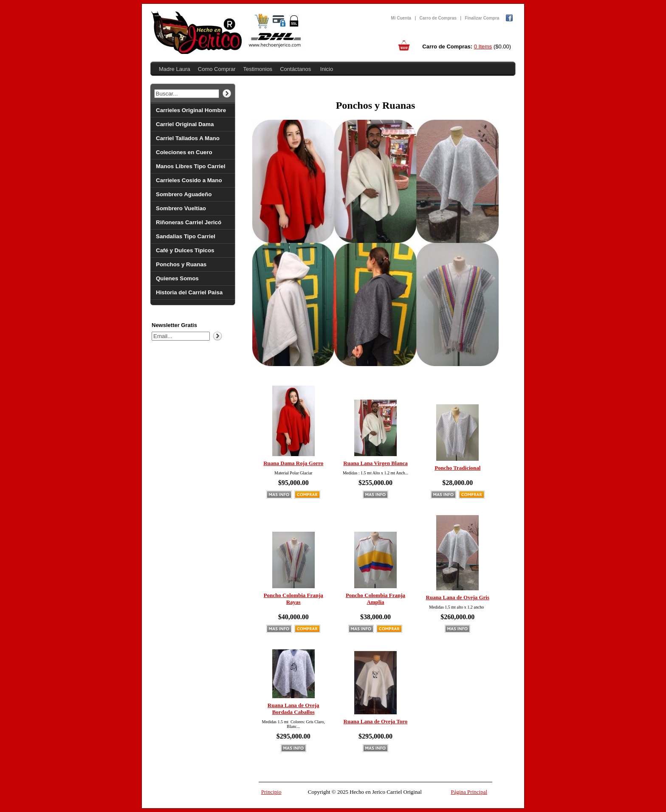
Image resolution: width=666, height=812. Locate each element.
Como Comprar (217, 69)
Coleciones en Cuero (184, 152)
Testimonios (258, 69)
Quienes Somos (177, 278)
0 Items (483, 47)
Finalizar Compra (482, 18)
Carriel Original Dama (185, 124)
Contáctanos (295, 69)
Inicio (327, 69)
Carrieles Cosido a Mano (189, 180)
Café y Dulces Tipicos (185, 250)
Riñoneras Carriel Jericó (189, 222)
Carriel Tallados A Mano (188, 138)
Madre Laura (175, 69)
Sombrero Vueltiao (181, 208)
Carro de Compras (438, 18)
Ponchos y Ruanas (181, 264)
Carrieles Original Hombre (191, 110)
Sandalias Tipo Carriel (186, 236)
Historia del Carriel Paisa (189, 292)
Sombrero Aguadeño (184, 194)
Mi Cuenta (401, 18)
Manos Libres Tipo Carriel (190, 166)
